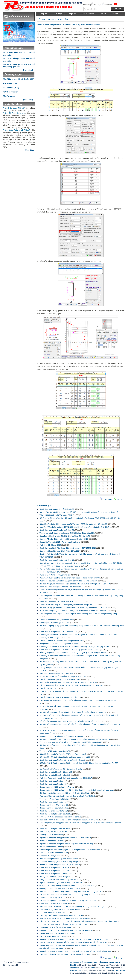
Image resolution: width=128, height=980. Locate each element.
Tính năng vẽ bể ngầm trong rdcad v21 (55, 751)
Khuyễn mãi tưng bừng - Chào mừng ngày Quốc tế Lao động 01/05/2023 (68, 605)
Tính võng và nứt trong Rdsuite (52, 912)
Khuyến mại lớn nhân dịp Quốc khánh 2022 (57, 620)
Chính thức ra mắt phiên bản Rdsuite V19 (56, 772)
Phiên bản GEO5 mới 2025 (50, 545)
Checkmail (107, 5)
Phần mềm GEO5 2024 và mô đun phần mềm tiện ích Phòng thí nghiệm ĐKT (70, 578)
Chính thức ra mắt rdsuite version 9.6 (54, 903)
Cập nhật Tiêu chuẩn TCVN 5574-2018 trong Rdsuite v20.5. (63, 754)
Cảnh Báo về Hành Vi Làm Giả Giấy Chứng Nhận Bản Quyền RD (65, 536)
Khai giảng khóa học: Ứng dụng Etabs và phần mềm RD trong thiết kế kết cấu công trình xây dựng (78, 614)
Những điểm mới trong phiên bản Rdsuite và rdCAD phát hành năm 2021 (68, 682)
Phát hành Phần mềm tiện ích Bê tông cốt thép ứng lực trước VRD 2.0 (67, 796)
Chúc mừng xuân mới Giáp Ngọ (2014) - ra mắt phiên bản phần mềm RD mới (70, 850)
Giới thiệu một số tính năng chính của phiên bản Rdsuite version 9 (66, 930)
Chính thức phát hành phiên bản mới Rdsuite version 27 (61, 587)
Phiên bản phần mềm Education (52, 841)
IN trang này (106, 499)
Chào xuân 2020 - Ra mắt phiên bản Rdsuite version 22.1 (62, 736)
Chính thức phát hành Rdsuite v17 (53, 784)
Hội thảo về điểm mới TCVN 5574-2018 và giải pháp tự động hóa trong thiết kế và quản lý (75, 739)
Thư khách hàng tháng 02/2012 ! (52, 898)
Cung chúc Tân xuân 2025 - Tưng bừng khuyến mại (60, 542)
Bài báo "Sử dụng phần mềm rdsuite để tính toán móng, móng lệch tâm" (68, 895)
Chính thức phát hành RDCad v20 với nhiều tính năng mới (63, 760)
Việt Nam (41, 19)
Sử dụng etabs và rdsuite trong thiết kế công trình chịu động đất (65, 918)
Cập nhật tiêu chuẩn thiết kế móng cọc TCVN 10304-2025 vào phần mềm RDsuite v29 (73, 524)
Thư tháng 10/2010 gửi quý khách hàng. (55, 927)
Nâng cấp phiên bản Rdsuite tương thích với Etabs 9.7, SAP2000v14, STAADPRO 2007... (75, 939)
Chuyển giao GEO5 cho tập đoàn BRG (55, 623)
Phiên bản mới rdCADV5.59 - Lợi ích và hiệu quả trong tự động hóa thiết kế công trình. (73, 906)
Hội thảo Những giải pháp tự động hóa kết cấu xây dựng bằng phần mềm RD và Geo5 (73, 608)
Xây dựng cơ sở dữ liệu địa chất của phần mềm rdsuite (61, 915)
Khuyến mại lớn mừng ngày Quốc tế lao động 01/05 (60, 679)
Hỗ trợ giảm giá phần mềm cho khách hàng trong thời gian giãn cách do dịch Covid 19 (73, 653)
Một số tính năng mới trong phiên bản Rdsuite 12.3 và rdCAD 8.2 (65, 838)
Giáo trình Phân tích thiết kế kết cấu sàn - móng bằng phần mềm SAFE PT (69, 820)
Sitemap (96, 5)
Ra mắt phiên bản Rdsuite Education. (54, 808)
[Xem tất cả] (28, 70)
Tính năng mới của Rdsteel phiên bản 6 (55, 799)
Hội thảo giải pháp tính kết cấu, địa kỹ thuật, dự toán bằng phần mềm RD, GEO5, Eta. (73, 712)
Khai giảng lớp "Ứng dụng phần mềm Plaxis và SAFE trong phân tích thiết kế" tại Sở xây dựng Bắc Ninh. (80, 823)
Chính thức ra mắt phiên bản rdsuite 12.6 (56, 829)
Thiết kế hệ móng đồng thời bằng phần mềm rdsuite (60, 909)
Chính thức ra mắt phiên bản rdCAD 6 (54, 871)
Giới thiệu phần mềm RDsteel (51, 835)
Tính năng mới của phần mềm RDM (54, 853)
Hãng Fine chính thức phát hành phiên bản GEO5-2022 (61, 644)
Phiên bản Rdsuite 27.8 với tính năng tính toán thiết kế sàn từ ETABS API (68, 581)
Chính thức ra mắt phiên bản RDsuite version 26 (58, 632)
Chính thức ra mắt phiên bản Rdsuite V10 (56, 874)
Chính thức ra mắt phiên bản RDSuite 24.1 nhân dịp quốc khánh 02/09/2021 (69, 650)
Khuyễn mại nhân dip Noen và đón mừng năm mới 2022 (62, 641)
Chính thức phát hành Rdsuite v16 (53, 802)
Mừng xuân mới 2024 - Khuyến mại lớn (55, 575)
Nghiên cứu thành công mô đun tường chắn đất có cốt (61, 883)
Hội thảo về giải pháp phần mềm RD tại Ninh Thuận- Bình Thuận (65, 793)
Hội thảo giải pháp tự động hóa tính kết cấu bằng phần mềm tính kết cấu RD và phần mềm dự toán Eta (80, 724)
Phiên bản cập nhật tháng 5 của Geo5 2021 (57, 673)
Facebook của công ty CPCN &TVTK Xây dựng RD (60, 862)
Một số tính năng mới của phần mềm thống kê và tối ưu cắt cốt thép (66, 844)
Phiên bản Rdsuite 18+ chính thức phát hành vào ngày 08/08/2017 (66, 778)
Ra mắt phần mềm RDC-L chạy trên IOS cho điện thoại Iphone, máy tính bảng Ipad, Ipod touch (77, 790)
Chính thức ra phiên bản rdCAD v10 (54, 811)
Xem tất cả (30, 150)
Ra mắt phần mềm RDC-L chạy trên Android (57, 787)
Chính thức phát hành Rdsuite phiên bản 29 (57, 530)
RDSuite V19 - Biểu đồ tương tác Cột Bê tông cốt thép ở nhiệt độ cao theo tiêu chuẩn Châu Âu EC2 (79, 763)
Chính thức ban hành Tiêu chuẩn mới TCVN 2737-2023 (61, 602)
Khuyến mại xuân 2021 (49, 688)
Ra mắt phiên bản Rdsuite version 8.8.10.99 (57, 933)
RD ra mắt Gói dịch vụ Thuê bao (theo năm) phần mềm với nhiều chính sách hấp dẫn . (73, 611)
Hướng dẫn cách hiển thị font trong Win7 (55, 877)
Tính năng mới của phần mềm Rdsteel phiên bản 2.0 (60, 817)
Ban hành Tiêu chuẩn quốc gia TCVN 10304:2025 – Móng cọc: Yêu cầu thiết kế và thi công (75, 527)
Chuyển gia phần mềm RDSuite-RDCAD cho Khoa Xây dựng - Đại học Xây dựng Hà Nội (74, 647)
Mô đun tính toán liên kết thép (51, 847)
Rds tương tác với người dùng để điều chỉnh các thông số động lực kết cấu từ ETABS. (73, 942)
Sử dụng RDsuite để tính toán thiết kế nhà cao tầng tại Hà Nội (64, 539)
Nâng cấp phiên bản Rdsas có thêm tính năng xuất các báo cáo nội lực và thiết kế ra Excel (75, 951)
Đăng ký (87, 5)
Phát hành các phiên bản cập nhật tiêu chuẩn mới (59, 859)
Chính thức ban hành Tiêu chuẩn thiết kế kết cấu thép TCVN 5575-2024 (68, 548)
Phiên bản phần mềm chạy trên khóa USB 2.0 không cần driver (64, 954)
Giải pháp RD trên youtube (50, 856)
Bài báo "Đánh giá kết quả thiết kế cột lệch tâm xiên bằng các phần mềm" (68, 900)
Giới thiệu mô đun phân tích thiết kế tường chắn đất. (60, 889)
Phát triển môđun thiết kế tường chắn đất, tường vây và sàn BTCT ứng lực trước (71, 892)
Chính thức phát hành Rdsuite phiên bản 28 (57, 560)
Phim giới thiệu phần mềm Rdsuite (53, 936)
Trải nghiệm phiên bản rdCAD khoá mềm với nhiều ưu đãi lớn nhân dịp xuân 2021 (72, 685)
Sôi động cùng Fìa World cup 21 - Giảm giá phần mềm (61, 769)
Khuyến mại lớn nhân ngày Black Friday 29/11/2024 (60, 551)
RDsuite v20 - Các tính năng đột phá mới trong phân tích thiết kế (65, 757)
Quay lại (118, 499)
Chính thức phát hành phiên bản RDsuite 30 (57, 509)
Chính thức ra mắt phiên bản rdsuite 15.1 (56, 814)
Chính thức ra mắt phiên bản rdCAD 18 (55, 775)
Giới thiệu (51, 19)
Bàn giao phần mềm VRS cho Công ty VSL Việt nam (60, 880)
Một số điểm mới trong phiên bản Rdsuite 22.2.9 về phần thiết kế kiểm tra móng (71, 721)
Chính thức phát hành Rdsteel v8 (52, 781)
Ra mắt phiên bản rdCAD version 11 (54, 805)
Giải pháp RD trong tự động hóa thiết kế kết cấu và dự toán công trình (67, 886)
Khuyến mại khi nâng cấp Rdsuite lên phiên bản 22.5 (60, 697)
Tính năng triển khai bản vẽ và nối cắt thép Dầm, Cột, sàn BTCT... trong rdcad (70, 742)
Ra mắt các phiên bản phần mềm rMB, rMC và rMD (60, 865)
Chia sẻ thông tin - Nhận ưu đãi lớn (53, 832)
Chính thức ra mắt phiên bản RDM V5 (54, 868)
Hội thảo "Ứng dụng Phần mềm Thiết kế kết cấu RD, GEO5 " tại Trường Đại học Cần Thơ (75, 584)
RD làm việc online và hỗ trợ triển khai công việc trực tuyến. (63, 676)
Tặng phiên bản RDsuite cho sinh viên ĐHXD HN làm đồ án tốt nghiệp (67, 533)
